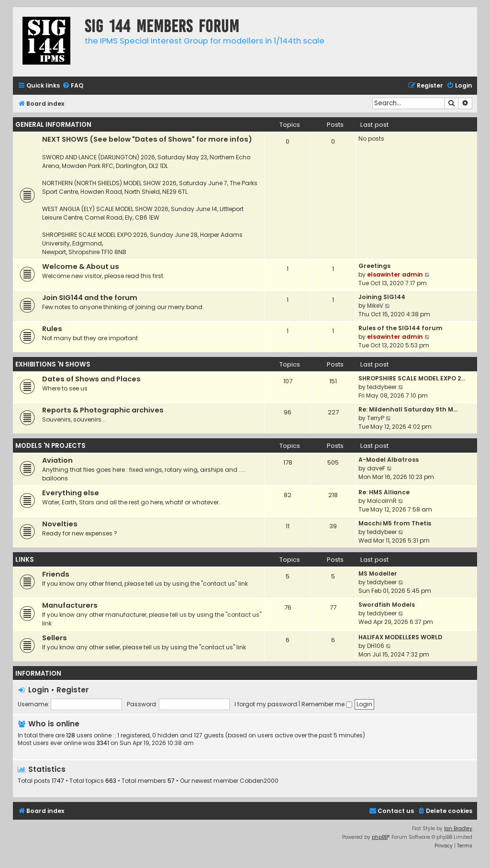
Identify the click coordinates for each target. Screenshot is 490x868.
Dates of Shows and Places (91, 379)
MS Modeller (378, 573)
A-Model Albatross (389, 460)
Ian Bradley (458, 829)
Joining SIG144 (382, 297)
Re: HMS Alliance (384, 492)
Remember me (327, 704)
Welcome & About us (81, 267)
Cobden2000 (259, 781)
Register (73, 690)
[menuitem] (73, 86)
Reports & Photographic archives (103, 410)
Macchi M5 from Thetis (395, 523)
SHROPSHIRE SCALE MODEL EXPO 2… (412, 378)
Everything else (71, 493)
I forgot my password (266, 704)
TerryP (376, 418)
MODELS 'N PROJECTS (50, 446)
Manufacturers (70, 605)
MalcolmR (382, 501)
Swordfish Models (387, 605)
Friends (56, 574)
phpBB (380, 837)
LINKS (25, 560)
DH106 (376, 646)
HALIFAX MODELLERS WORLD (400, 637)
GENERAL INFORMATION (53, 125)
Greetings (374, 266)
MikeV (375, 306)
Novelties (60, 524)
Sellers (55, 638)
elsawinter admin (395, 274)
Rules (52, 329)
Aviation (57, 460)
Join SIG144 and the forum (90, 298)
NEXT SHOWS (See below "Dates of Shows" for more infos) (147, 139)
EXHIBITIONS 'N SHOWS (53, 364)
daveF (376, 468)
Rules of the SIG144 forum (401, 328)
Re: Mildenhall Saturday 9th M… (408, 409)
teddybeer (382, 387)
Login (39, 690)
